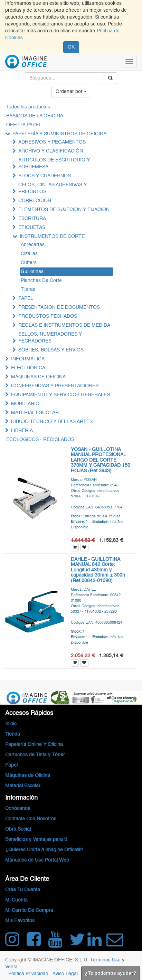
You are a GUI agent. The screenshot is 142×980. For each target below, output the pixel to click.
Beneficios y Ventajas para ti (36, 840)
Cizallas (29, 254)
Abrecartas (33, 245)
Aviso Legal (65, 974)
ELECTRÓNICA (28, 368)
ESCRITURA (32, 219)
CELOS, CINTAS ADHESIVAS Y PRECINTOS (53, 188)
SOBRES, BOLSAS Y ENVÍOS (51, 350)
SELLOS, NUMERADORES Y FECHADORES (50, 338)
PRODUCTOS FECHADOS (48, 316)
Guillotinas (32, 272)
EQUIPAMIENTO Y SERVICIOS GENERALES (60, 395)
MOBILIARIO (25, 404)
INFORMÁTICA (28, 359)
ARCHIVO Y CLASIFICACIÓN (51, 151)
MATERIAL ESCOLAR (35, 413)
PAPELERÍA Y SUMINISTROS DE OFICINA (59, 134)
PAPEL (26, 298)
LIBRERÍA (22, 431)
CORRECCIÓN (35, 201)
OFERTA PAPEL (24, 125)
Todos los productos (28, 107)
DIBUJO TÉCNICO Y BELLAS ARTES (52, 422)
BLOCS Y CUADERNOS (45, 176)
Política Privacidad (29, 974)
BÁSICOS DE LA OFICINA (35, 116)
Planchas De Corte (41, 281)
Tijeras (28, 289)
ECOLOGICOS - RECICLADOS (40, 440)
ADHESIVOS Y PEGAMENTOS (52, 142)
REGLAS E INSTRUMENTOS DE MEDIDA (64, 325)
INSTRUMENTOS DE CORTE (52, 236)
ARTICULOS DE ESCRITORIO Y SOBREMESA (54, 164)
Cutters (29, 263)
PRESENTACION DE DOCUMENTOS (59, 307)
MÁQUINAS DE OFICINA (38, 377)
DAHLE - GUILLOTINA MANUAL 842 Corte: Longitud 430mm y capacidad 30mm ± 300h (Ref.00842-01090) (98, 570)
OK (71, 47)
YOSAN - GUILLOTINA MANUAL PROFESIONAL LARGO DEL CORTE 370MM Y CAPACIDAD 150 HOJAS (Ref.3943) (101, 460)
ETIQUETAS (32, 228)
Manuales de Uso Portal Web (37, 860)
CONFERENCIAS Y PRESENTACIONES (55, 386)
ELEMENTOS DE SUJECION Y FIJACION (64, 210)
